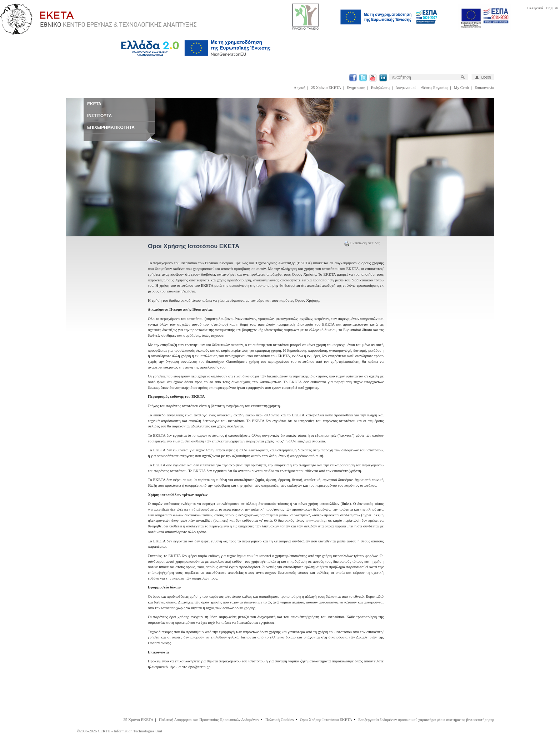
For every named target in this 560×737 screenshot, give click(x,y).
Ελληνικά (535, 8)
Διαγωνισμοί (406, 87)
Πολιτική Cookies (279, 720)
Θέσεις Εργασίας (435, 87)
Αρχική (299, 87)
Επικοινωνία (484, 87)
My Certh (461, 87)
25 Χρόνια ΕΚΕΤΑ (326, 87)
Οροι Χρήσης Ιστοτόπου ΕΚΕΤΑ (326, 720)
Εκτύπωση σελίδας (362, 243)
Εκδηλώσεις (381, 87)
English (552, 8)
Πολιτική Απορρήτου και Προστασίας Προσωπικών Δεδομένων (209, 720)
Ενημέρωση (356, 87)
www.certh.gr (159, 509)
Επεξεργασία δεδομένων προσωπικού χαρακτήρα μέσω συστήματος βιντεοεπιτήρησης (426, 720)
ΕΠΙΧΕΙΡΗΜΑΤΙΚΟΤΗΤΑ (111, 127)
